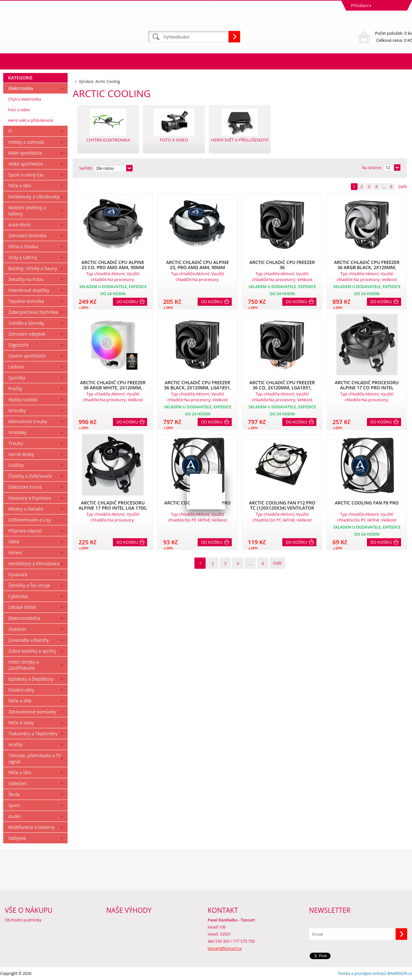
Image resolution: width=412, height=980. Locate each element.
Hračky (16, 744)
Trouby (16, 443)
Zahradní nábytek (27, 334)
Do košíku (127, 302)
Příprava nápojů (25, 531)
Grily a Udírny (23, 257)
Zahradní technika (27, 236)
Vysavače (18, 574)
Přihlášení (360, 6)
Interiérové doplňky (29, 290)
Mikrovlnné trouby (28, 421)
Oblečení (18, 783)
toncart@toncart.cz (225, 948)
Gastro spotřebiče (27, 356)
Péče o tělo (20, 186)
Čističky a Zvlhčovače (30, 476)
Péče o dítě (20, 701)
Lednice (16, 367)
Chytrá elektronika (24, 99)
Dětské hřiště (22, 607)
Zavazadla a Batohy (29, 640)
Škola (14, 794)
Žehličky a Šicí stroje (29, 585)
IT (10, 131)
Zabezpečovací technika (33, 312)
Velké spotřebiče (26, 164)
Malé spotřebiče (25, 153)
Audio (14, 816)
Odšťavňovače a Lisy (30, 520)
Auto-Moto (20, 225)
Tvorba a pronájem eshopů (362, 973)
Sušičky (16, 465)
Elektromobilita (24, 618)
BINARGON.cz (400, 973)
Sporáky (17, 378)
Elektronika (21, 88)
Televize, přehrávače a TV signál (35, 758)
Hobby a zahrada (26, 142)
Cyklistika (18, 596)
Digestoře (19, 345)
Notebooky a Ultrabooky (34, 197)
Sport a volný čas (26, 175)
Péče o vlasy (21, 723)
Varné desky (21, 454)
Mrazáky (17, 410)
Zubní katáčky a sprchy (32, 651)
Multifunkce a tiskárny (32, 827)
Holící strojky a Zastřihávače (24, 665)
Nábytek (17, 838)
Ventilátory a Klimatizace (34, 563)
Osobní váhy (21, 690)
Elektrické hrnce (25, 487)
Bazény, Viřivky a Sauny (33, 268)
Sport (14, 805)
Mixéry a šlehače (26, 509)
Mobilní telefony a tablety (27, 211)
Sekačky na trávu (26, 279)
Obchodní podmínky (23, 920)
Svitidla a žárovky (26, 323)
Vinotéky (17, 432)
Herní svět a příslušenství (31, 120)
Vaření (15, 553)
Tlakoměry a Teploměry (33, 734)
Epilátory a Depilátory (31, 679)
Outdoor (17, 629)
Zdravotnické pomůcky (32, 712)
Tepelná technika (26, 301)
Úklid (14, 542)
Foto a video (19, 110)
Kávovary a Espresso (30, 498)
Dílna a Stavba (23, 246)
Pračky (15, 389)
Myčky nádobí (23, 399)
